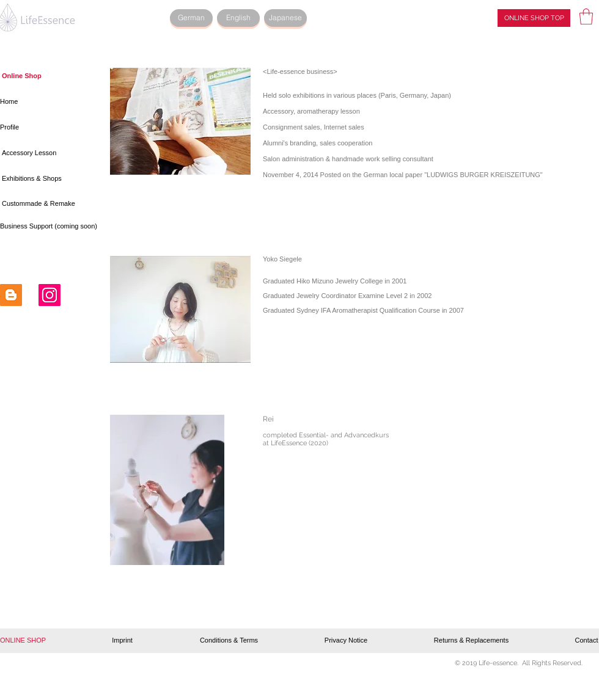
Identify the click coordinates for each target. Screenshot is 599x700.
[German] (191, 18)
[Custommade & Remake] (42, 204)
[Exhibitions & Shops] (34, 179)
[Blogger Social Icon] (11, 295)
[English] (238, 18)
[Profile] (46, 128)
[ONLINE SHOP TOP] (534, 18)
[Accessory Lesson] (47, 153)
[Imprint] (122, 641)
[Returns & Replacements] (471, 641)
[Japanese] (285, 18)
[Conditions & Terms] (229, 641)
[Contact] (586, 641)
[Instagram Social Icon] (50, 295)
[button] (586, 16)
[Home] (46, 102)
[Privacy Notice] (346, 641)
